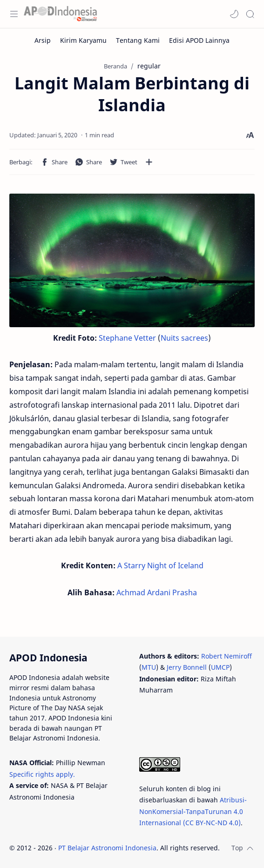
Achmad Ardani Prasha (157, 592)
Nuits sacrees (184, 338)
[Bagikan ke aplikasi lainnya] (149, 162)
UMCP (220, 667)
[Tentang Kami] (138, 40)
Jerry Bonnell (187, 667)
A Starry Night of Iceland (160, 565)
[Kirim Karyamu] (83, 40)
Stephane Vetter (127, 338)
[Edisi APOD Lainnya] (199, 40)
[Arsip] (43, 40)
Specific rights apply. (42, 774)
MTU (149, 667)
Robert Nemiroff (227, 656)
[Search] (250, 14)
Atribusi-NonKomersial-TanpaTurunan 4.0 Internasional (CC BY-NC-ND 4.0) (193, 811)
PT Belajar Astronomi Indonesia (107, 848)
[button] (234, 14)
